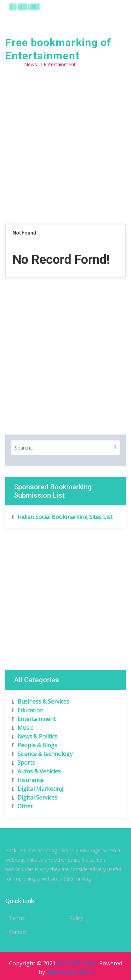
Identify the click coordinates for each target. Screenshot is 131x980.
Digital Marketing (38, 789)
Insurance (28, 780)
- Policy (74, 918)
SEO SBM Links (77, 963)
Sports (24, 763)
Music (23, 728)
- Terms (15, 918)
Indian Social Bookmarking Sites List (62, 517)
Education (28, 710)
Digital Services (35, 797)
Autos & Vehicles (37, 771)
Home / (14, 64)
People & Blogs (35, 745)
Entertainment (34, 719)
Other (23, 806)
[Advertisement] (65, 153)
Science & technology (42, 754)
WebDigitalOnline (70, 972)
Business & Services (41, 701)
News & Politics (35, 736)
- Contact (16, 932)
